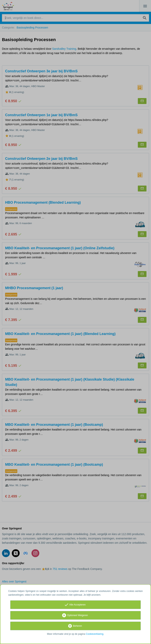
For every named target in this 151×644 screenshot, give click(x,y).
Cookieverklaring (94, 634)
